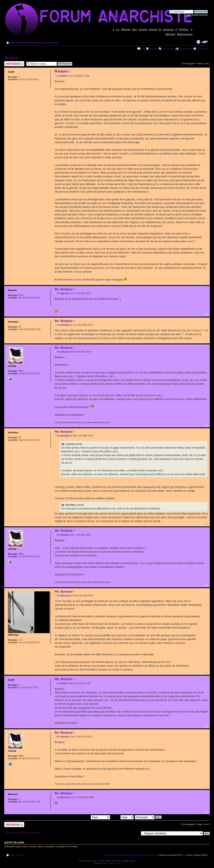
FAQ (143, 49)
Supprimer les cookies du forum (141, 855)
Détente (33, 43)
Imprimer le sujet (198, 42)
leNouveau (65, 596)
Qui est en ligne (14, 842)
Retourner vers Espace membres (24, 833)
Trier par (122, 817)
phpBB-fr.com (114, 863)
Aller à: (136, 833)
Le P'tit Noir (168, 49)
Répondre (14, 64)
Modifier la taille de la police (205, 42)
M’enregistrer (185, 49)
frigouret (64, 293)
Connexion (202, 49)
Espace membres (48, 43)
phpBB (94, 861)
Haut (207, 283)
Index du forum (18, 43)
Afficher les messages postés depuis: (81, 817)
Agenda (154, 49)
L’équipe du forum (113, 855)
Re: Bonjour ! (64, 289)
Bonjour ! (13, 58)
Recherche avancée (197, 15)
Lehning (64, 352)
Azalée (63, 76)
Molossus (65, 797)
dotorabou (65, 325)
